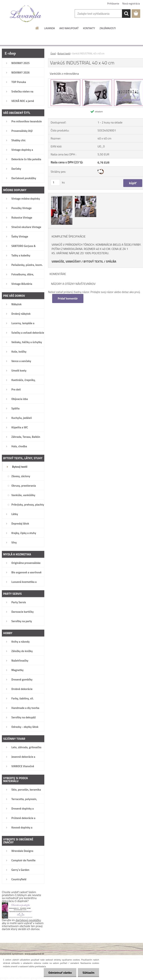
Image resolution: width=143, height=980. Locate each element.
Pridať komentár (68, 298)
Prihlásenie (113, 3)
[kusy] (55, 182)
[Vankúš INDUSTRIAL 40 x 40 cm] (62, 196)
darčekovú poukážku (28, 920)
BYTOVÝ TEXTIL (93, 261)
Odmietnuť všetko (60, 973)
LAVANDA (49, 28)
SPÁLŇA (111, 261)
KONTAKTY (89, 28)
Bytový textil (64, 53)
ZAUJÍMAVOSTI (108, 28)
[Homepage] (37, 28)
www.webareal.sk (35, 954)
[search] (126, 14)
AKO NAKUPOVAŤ (69, 28)
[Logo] (26, 14)
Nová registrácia (131, 3)
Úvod (53, 53)
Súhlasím (88, 973)
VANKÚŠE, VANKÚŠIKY (66, 261)
